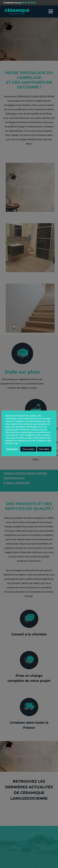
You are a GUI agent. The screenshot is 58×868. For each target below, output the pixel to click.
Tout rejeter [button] (44, 449)
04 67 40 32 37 (29, 3)
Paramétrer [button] (12, 449)
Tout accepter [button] (28, 449)
